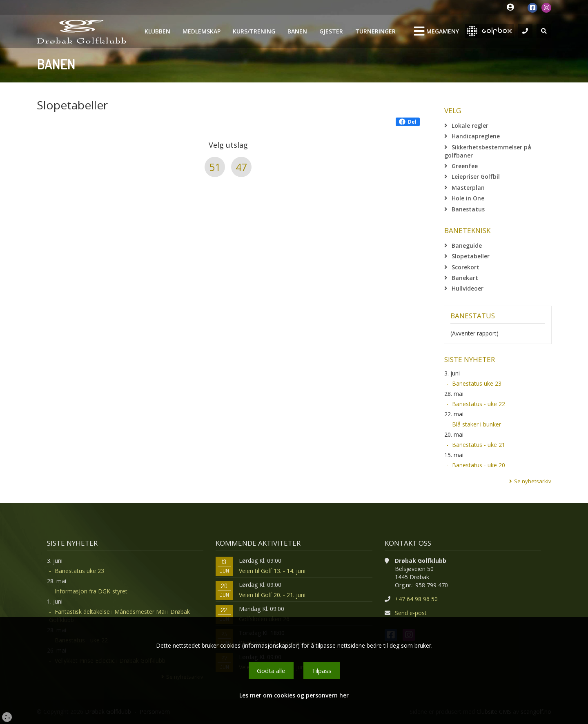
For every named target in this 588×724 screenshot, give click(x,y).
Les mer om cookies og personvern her (294, 695)
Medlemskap (202, 31)
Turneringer (375, 31)
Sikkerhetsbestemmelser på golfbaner (488, 151)
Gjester (331, 31)
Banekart (465, 278)
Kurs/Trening (254, 31)
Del (408, 122)
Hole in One (468, 198)
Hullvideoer (468, 288)
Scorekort (465, 267)
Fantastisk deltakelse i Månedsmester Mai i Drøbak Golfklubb (119, 616)
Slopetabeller (471, 256)
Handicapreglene (476, 136)
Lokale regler (470, 125)
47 (241, 167)
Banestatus (468, 209)
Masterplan (468, 188)
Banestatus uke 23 (477, 383)
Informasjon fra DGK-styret (91, 591)
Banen (297, 31)
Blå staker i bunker (477, 424)
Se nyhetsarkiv (533, 481)
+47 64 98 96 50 (416, 599)
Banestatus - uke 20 (479, 465)
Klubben (157, 31)
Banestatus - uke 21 (479, 445)
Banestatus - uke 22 (479, 404)
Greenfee (465, 166)
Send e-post (411, 613)
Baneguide (467, 245)
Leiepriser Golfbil (476, 177)
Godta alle (271, 671)
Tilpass (322, 671)
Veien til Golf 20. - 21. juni (272, 595)
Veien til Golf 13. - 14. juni (272, 571)
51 (215, 167)
